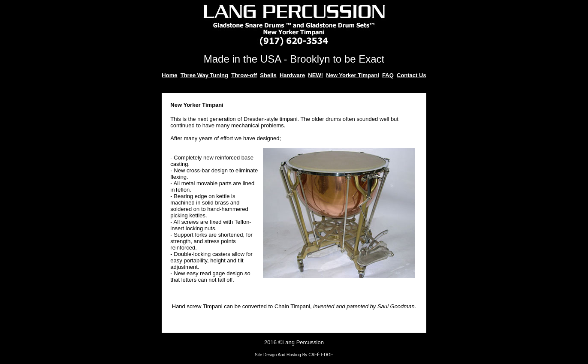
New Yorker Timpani (353, 75)
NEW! (315, 75)
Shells (268, 75)
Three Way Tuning (204, 75)
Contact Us (412, 75)
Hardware (292, 75)
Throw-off (244, 75)
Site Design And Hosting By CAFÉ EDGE (294, 355)
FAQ (388, 75)
